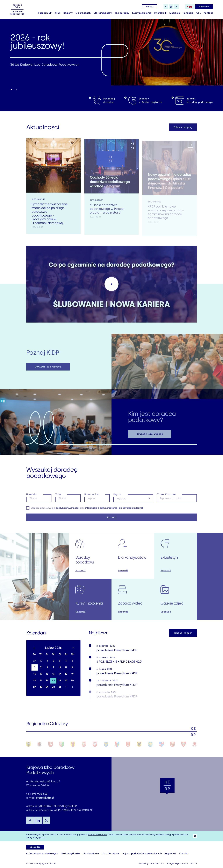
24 (60, 680)
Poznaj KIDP (45, 13)
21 (41, 680)
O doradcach (83, 13)
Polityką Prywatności (98, 835)
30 (41, 661)
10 (60, 667)
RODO (194, 864)
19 (72, 674)
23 (53, 680)
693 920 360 (40, 798)
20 (35, 680)
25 (66, 680)
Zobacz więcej (183, 131)
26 (72, 680)
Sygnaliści (171, 854)
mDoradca (204, 7)
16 (53, 674)
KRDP (57, 13)
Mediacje (175, 13)
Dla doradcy (122, 13)
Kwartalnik (160, 13)
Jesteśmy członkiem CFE (151, 864)
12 (72, 667)
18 (66, 674)
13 (35, 674)
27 (34, 687)
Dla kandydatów (103, 13)
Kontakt (208, 13)
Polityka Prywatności (177, 864)
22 (47, 680)
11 (66, 667)
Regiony (68, 13)
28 (41, 687)
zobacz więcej (183, 633)
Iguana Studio (49, 864)
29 (35, 661)
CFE (199, 13)
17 (60, 674)
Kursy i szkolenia (142, 13)
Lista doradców (111, 854)
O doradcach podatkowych (42, 854)
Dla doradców (91, 854)
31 (60, 687)
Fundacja (188, 13)
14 (41, 674)
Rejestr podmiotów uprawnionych (142, 854)
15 (47, 674)
